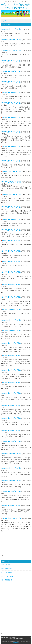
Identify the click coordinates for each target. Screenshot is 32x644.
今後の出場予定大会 (6, 580)
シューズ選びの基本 (6, 572)
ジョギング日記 (5, 565)
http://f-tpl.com (16, 643)
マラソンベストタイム (7, 576)
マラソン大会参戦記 (6, 569)
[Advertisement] (17, 551)
